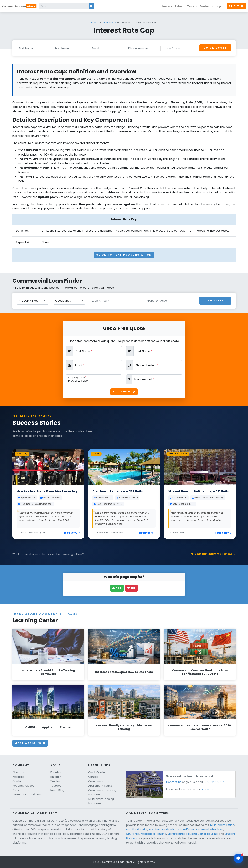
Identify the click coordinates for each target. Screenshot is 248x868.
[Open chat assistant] (238, 858)
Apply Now (124, 392)
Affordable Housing (153, 834)
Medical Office (172, 829)
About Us (19, 772)
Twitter (55, 781)
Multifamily (217, 825)
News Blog (57, 790)
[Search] (64, 6)
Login (219, 6)
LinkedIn (56, 777)
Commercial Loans (101, 781)
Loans (166, 6)
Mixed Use (216, 829)
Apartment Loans (100, 786)
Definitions (109, 23)
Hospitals (155, 829)
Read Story (72, 533)
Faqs (16, 790)
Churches (133, 834)
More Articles (30, 743)
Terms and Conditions (27, 794)
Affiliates (18, 777)
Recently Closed (23, 786)
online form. (209, 789)
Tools (191, 6)
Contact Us (174, 782)
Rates (179, 6)
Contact (205, 6)
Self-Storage (191, 829)
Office (230, 825)
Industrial (141, 829)
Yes (117, 588)
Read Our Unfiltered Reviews (213, 554)
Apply (236, 6)
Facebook (57, 772)
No (131, 588)
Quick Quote (215, 48)
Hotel (205, 829)
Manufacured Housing (182, 834)
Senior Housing (208, 834)
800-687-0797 (214, 782)
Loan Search (215, 301)
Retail (130, 829)
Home (95, 23)
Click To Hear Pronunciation (124, 255)
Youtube (56, 786)
